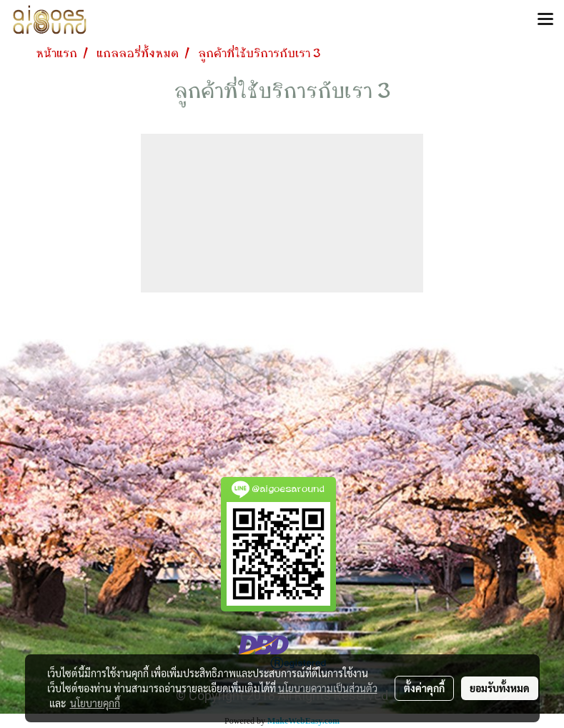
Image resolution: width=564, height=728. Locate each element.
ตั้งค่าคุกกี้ (424, 688)
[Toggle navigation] (545, 20)
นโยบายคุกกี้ (95, 703)
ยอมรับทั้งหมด (500, 688)
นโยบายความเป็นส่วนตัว (328, 688)
